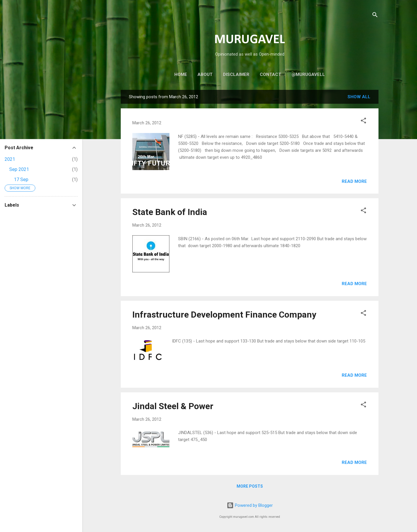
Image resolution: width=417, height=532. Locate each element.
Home (181, 74)
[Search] (375, 16)
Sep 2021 (19, 169)
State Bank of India (170, 212)
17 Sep (21, 180)
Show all (359, 97)
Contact (270, 74)
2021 (10, 159)
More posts (250, 486)
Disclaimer (236, 74)
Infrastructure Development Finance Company (224, 315)
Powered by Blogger (250, 505)
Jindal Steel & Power (173, 406)
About (205, 74)
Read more (354, 181)
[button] (363, 122)
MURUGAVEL (250, 40)
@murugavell (308, 74)
